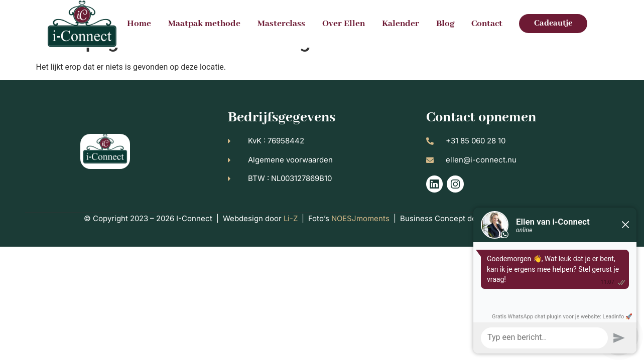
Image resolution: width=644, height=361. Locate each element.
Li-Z (291, 241)
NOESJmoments (360, 241)
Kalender (401, 24)
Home (139, 24)
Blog (445, 24)
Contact (487, 24)
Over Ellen (344, 24)
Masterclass (281, 24)
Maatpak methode (204, 24)
